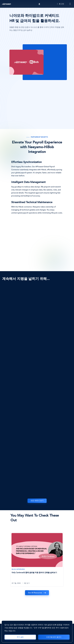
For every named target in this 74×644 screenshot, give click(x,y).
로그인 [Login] (61, 4)
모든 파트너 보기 (37, 501)
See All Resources (35, 593)
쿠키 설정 (20, 637)
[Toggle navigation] (70, 4)
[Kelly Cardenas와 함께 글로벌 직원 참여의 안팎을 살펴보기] (37, 559)
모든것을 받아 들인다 (54, 637)
